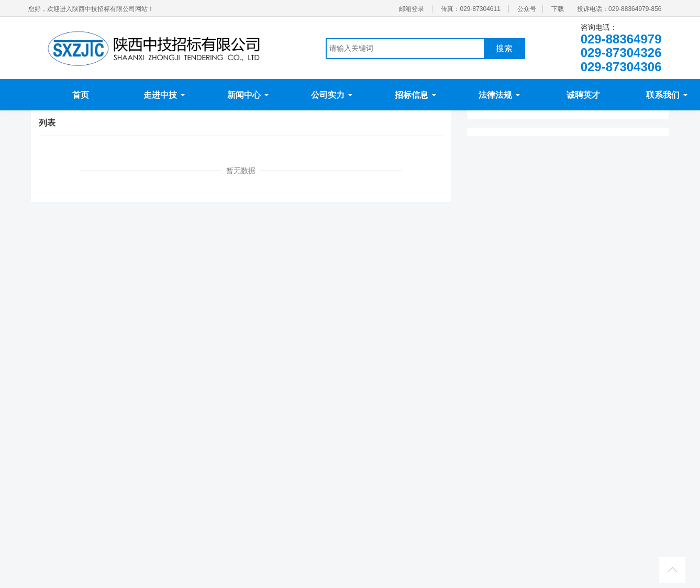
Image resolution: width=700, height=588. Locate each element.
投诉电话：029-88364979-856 (619, 9)
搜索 (504, 48)
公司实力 (331, 95)
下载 (558, 9)
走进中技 (164, 95)
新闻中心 (248, 95)
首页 (81, 95)
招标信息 (415, 95)
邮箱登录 (412, 9)
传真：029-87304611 (470, 9)
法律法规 (499, 95)
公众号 (527, 9)
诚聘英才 (583, 95)
